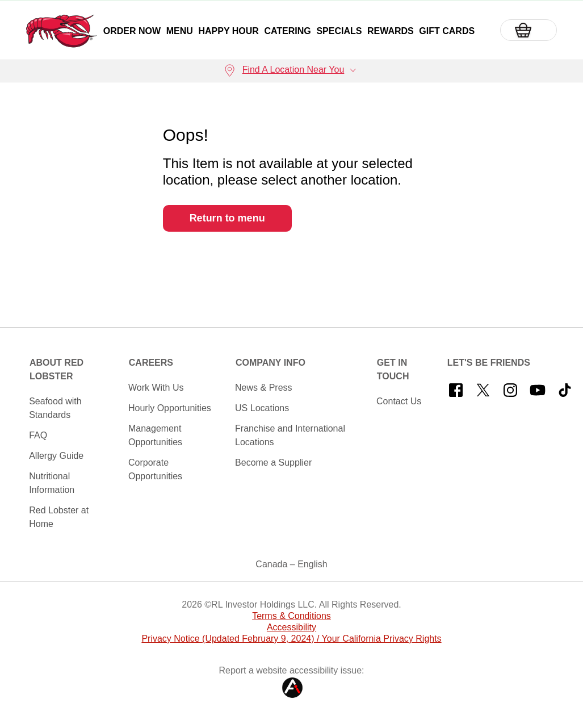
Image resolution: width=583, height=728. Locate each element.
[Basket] (529, 30)
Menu (180, 31)
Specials (339, 31)
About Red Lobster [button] (56, 369)
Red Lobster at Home (59, 517)
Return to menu (227, 218)
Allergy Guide (56, 456)
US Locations (262, 408)
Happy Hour (228, 31)
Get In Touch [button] (393, 369)
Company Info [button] (270, 363)
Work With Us (156, 388)
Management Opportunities (155, 435)
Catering (287, 31)
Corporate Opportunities (155, 469)
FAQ (38, 435)
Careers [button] (151, 363)
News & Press (263, 388)
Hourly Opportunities (170, 408)
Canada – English (291, 564)
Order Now (132, 31)
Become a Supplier (273, 463)
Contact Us (399, 401)
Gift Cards (447, 31)
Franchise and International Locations (290, 435)
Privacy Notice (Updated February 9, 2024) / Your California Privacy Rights (291, 639)
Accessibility (291, 627)
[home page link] (62, 31)
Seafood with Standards (55, 408)
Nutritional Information (52, 483)
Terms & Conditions (291, 616)
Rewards (391, 31)
